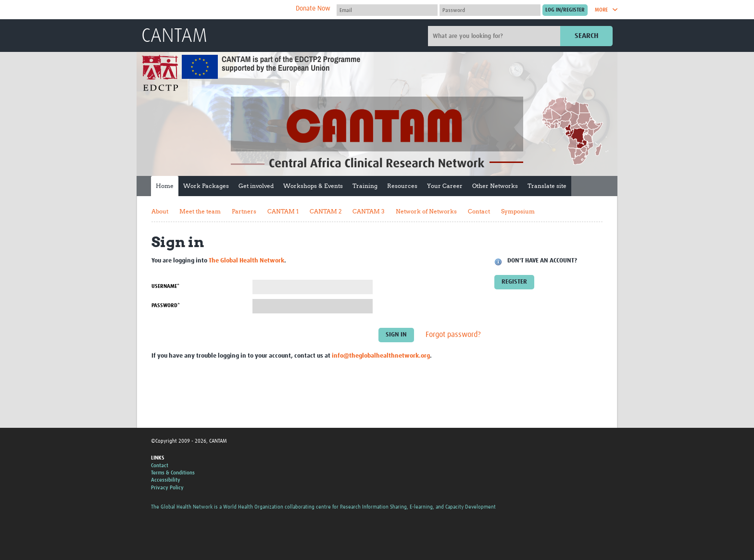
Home (165, 186)
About (160, 211)
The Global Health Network (213, 10)
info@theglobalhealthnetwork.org (381, 356)
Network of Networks (426, 211)
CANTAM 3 (369, 211)
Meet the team (200, 211)
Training (365, 186)
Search (586, 36)
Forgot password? (453, 335)
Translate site (547, 186)
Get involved (256, 186)
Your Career (445, 186)
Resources (402, 186)
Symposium (518, 211)
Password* (166, 305)
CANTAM (174, 37)
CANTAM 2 (326, 211)
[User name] (387, 10)
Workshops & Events (313, 186)
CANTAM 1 (283, 211)
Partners (244, 211)
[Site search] (495, 36)
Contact (479, 211)
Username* (165, 286)
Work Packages (206, 186)
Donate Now (313, 9)
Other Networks (495, 186)
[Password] (490, 10)
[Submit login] (565, 10)
